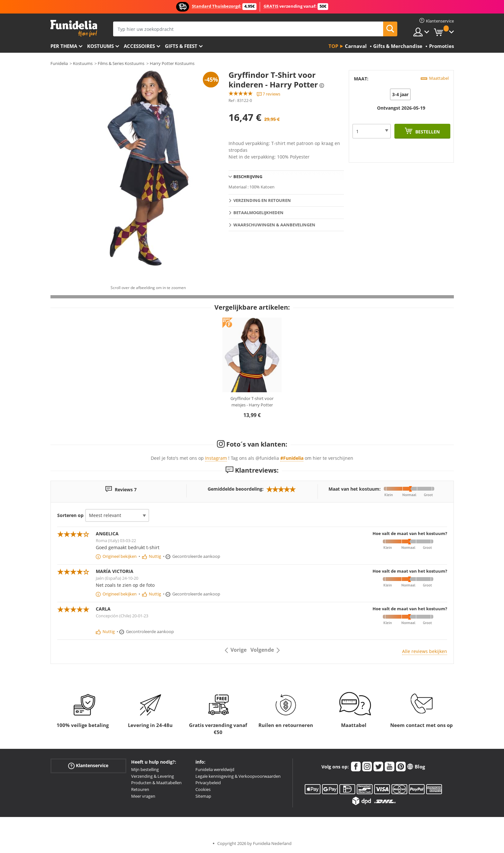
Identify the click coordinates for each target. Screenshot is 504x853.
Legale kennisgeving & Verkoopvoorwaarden (238, 776)
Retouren (140, 789)
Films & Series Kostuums (121, 63)
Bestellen (427, 132)
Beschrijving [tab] (248, 177)
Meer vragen (143, 796)
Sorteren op (70, 515)
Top (333, 46)
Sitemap (203, 796)
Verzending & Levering (153, 776)
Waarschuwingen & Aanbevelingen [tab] (274, 225)
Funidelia (59, 63)
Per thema (64, 46)
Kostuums (100, 46)
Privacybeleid (208, 783)
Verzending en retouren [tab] (262, 200)
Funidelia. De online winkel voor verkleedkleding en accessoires (74, 28)
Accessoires (139, 46)
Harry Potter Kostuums (172, 63)
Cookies (203, 789)
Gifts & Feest (181, 46)
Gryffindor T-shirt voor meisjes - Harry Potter (252, 402)
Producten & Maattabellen (156, 783)
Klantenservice (88, 766)
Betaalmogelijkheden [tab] (258, 213)
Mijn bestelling (145, 769)
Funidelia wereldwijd (215, 769)
